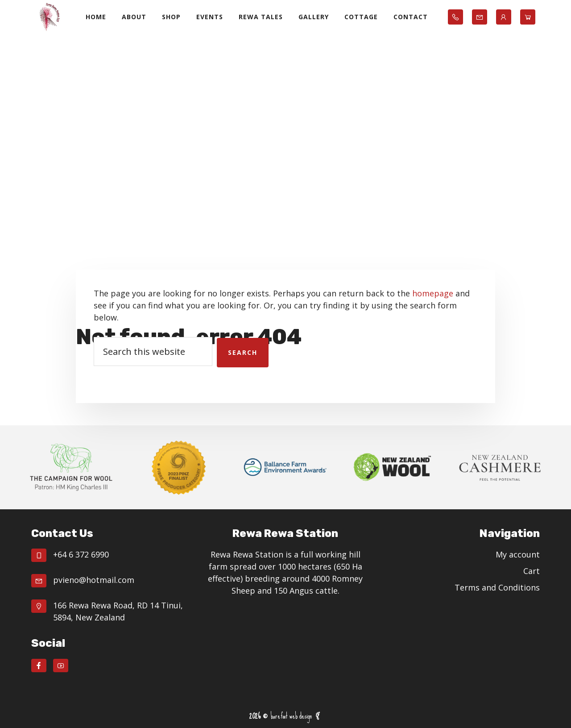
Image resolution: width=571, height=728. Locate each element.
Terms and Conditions (497, 587)
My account (518, 554)
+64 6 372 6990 (81, 554)
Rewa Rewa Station (49, 17)
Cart (532, 571)
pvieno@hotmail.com (94, 580)
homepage (433, 293)
